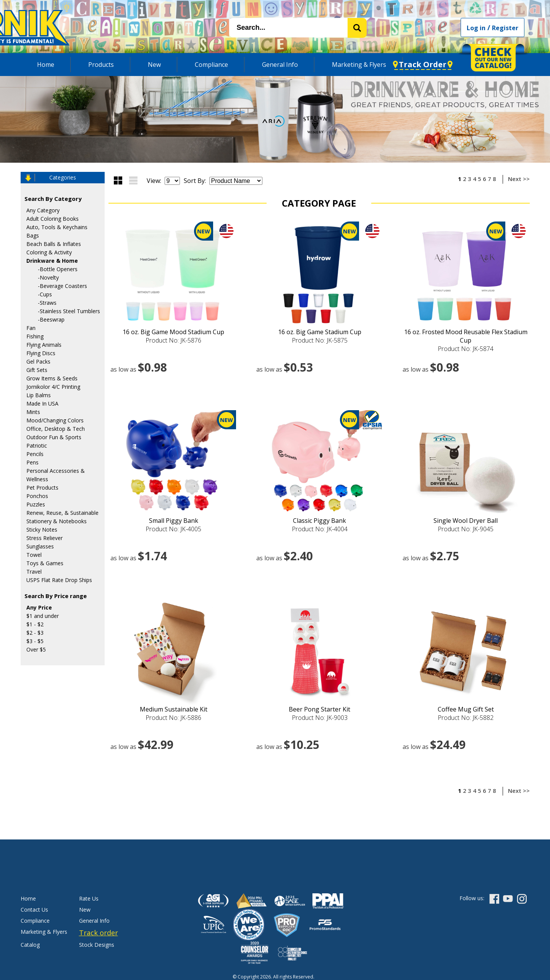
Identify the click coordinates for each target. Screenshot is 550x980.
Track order (99, 933)
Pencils (35, 454)
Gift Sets (37, 370)
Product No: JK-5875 (320, 340)
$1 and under (43, 616)
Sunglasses (40, 546)
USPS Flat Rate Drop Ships (59, 580)
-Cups (45, 294)
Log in (476, 28)
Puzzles (36, 504)
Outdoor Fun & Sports (54, 437)
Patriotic (37, 446)
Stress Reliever (44, 538)
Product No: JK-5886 (173, 718)
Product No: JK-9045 (466, 529)
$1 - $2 (35, 624)
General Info (280, 65)
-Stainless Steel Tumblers (69, 311)
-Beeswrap (51, 319)
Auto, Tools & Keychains (57, 227)
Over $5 (36, 649)
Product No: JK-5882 (466, 718)
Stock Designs (97, 945)
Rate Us (89, 898)
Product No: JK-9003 (320, 718)
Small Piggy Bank (174, 521)
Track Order (423, 64)
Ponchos (37, 496)
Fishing (35, 336)
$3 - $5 (35, 641)
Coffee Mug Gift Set (466, 709)
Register (505, 28)
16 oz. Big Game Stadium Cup (320, 332)
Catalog (30, 945)
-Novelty (48, 277)
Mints (33, 412)
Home (46, 65)
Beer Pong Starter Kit (319, 709)
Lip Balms (39, 395)
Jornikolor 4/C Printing (53, 387)
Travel (34, 572)
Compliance (211, 65)
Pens (32, 462)
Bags (33, 235)
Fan (31, 328)
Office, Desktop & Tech (56, 429)
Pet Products (42, 488)
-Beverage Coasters (62, 286)
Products (101, 65)
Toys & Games (45, 563)
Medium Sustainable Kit (174, 709)
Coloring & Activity (49, 252)
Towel (34, 555)
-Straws (47, 303)
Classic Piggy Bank (319, 521)
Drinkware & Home (52, 261)
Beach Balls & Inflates (54, 244)
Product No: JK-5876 (173, 340)
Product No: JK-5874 (466, 349)
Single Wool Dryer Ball (466, 521)
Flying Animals (44, 345)
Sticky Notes (42, 530)
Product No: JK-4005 (173, 529)
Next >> (519, 179)
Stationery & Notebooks (57, 521)
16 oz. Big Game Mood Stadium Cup (173, 332)
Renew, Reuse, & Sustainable (62, 513)
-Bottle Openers (58, 269)
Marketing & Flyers (359, 65)
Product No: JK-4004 (320, 529)
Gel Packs (38, 361)
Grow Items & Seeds (52, 378)
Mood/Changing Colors (55, 420)
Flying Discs (41, 353)
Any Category (43, 210)
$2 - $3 (35, 633)
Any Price (39, 607)
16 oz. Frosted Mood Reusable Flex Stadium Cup (466, 336)
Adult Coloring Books (53, 219)
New (154, 65)
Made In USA (42, 403)
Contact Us (34, 910)
